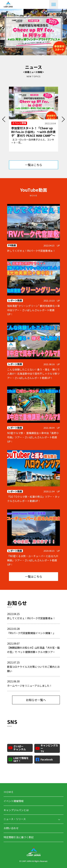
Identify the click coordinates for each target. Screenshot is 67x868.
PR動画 (12, 245)
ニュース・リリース (15, 819)
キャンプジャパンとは (16, 810)
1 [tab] (30, 53)
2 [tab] (38, 53)
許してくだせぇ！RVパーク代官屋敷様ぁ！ (31, 251)
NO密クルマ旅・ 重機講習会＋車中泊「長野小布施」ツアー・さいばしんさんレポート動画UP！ (33, 437)
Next (63, 120)
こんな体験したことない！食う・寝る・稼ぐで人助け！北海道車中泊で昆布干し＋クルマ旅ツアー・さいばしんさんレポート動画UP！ (33, 374)
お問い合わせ (11, 828)
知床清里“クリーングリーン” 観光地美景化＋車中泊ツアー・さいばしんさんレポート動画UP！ (33, 310)
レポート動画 (15, 300)
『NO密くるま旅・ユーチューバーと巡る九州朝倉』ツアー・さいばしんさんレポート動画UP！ (33, 560)
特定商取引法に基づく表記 (19, 837)
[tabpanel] (33, 32)
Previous (4, 120)
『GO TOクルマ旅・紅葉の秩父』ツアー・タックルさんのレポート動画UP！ (33, 499)
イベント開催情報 (14, 801)
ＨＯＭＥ (9, 792)
